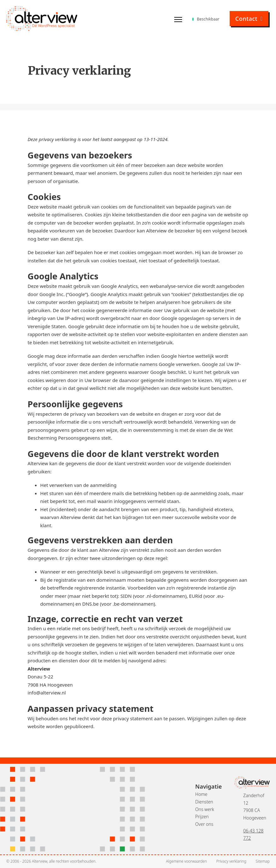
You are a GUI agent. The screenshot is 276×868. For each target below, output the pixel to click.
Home (201, 794)
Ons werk (205, 809)
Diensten (204, 802)
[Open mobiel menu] (178, 20)
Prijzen (202, 817)
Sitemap (263, 861)
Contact (249, 19)
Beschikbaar (206, 19)
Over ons (204, 824)
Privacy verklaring (231, 861)
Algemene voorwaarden (187, 861)
